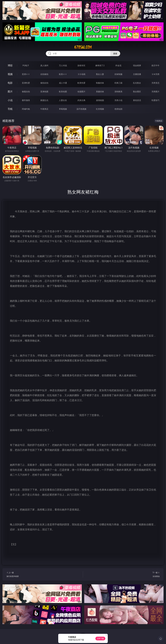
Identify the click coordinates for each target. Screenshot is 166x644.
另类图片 (155, 92)
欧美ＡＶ (63, 74)
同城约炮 (26, 109)
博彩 (10, 65)
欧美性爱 (81, 83)
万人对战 (63, 65)
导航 (10, 109)
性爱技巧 (155, 100)
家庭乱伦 (44, 100)
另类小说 (118, 100)
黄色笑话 (137, 100)
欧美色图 (63, 92)
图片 (10, 91)
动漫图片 (81, 92)
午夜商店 (44, 109)
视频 (10, 74)
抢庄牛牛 (155, 65)
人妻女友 (63, 100)
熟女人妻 (100, 74)
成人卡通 (63, 83)
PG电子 (26, 65)
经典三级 (118, 83)
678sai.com (83, 47)
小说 (10, 100)
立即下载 (100, 638)
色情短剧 (118, 109)
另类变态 (155, 83)
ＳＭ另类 (155, 74)
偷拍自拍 (44, 83)
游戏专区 (81, 65)
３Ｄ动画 (81, 74)
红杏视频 (100, 109)
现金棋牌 (137, 65)
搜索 (115, 54)
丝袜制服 (118, 74)
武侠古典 (81, 100)
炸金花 (118, 65)
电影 (10, 83)
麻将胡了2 (100, 65)
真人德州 (44, 65)
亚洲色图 (44, 92)
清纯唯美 (118, 92)
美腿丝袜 (100, 92)
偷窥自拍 (26, 92)
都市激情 (26, 100)
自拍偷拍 (44, 74)
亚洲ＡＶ (26, 74)
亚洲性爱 (26, 83)
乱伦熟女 (137, 83)
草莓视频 (63, 109)
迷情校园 (100, 100)
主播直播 (137, 74)
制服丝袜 (100, 83)
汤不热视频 (81, 109)
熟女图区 (137, 92)
